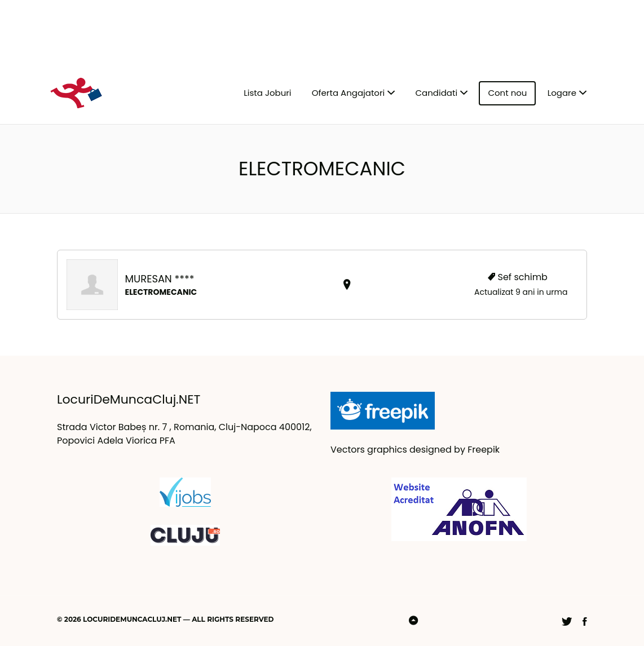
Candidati (437, 93)
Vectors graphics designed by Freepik (415, 450)
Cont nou (507, 93)
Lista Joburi (267, 93)
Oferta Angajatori (348, 93)
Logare (562, 93)
